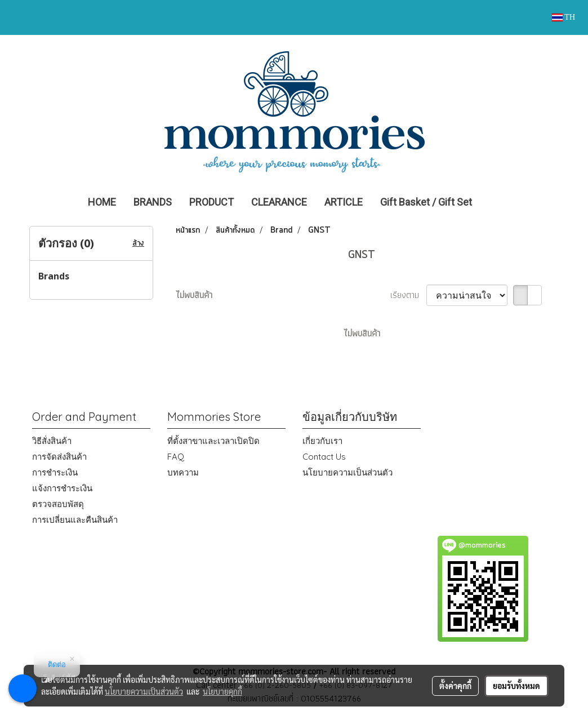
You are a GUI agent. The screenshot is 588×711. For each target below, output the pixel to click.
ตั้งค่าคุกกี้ (455, 686)
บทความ (183, 472)
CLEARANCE (279, 202)
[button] (497, 202)
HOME (102, 202)
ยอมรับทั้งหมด (516, 686)
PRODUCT (211, 202)
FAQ (176, 457)
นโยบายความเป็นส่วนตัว (348, 472)
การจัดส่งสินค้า (59, 457)
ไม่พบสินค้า (194, 295)
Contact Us (324, 457)
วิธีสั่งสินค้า (52, 441)
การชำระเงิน (55, 472)
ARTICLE (344, 202)
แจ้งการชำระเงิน (62, 488)
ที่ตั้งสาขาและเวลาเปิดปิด (213, 441)
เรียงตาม (408, 295)
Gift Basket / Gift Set (426, 202)
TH (563, 17)
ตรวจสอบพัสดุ (58, 504)
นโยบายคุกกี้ (222, 691)
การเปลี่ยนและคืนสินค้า (75, 520)
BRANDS (153, 202)
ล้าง (138, 243)
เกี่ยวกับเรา (322, 441)
